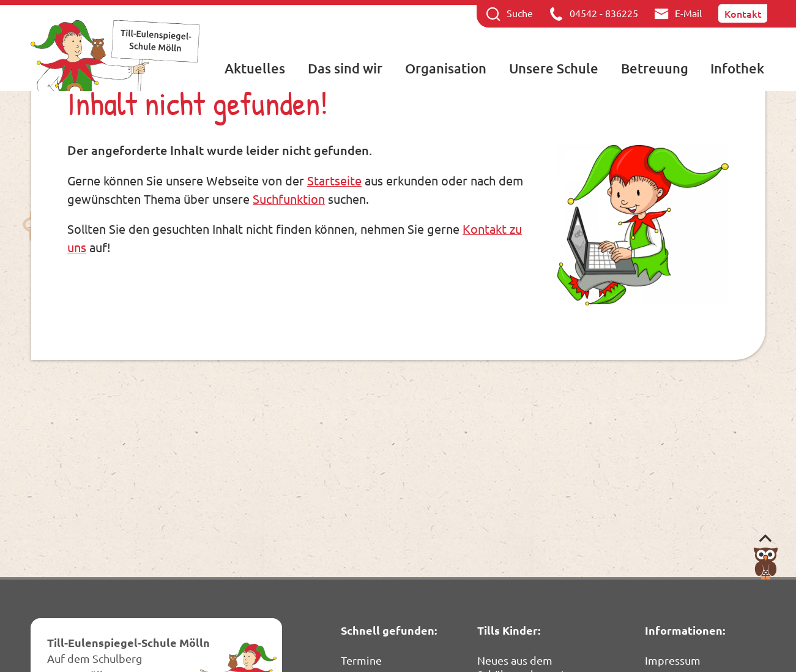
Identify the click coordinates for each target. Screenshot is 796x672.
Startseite (334, 180)
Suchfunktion (289, 199)
